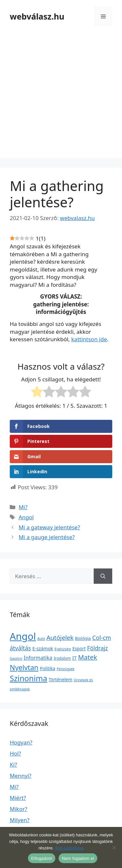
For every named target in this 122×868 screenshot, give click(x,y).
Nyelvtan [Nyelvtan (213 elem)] (24, 667)
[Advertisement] (61, 97)
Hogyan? (21, 742)
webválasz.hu (37, 16)
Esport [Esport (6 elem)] (79, 649)
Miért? (18, 798)
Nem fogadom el (78, 858)
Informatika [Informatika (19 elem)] (38, 658)
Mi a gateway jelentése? (49, 527)
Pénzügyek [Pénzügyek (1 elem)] (65, 669)
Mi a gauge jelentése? (47, 537)
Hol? (15, 753)
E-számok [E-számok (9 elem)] (43, 648)
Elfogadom (42, 858)
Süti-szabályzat (69, 848)
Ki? (13, 765)
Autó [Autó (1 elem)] (41, 639)
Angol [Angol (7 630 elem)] (23, 636)
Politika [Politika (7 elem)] (47, 668)
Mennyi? (20, 776)
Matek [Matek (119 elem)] (88, 657)
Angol (26, 517)
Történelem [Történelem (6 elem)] (61, 680)
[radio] (37, 393)
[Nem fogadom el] (114, 847)
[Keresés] (103, 576)
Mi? (23, 507)
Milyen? (20, 820)
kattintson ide (89, 339)
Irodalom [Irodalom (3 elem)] (62, 658)
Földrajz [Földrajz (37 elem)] (98, 648)
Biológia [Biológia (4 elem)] (83, 638)
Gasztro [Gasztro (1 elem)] (16, 658)
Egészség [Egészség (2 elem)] (63, 649)
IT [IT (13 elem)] (75, 658)
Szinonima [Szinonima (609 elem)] (28, 678)
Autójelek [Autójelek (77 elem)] (60, 638)
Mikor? (19, 809)
